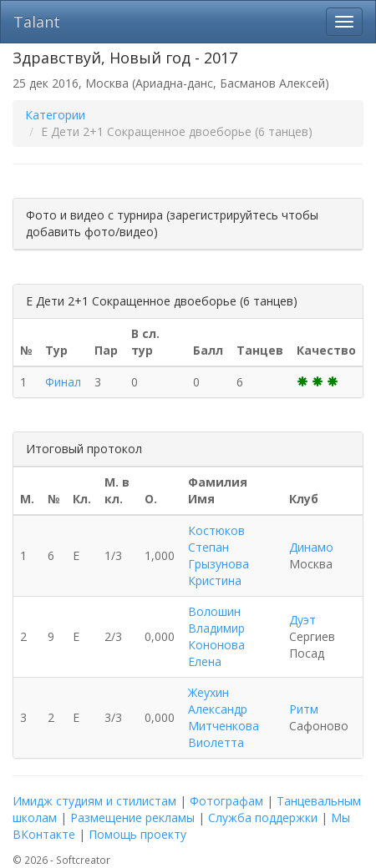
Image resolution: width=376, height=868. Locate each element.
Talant (37, 22)
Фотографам (226, 801)
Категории (55, 115)
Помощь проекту (137, 834)
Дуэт (302, 620)
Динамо (311, 547)
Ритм (304, 709)
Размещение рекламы (132, 818)
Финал (63, 382)
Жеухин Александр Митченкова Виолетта (224, 717)
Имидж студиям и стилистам (94, 801)
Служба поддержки (263, 818)
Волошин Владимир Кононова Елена (216, 636)
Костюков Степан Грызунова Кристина (218, 555)
